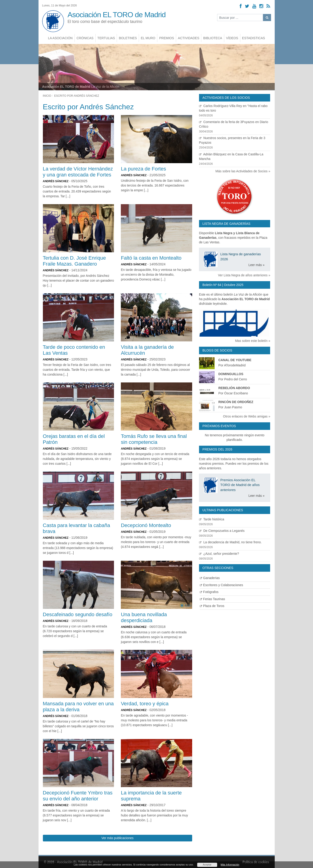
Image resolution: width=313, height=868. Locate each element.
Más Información (230, 865)
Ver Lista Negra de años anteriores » (244, 275)
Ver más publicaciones (117, 838)
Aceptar (207, 865)
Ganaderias (210, 578)
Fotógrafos (209, 592)
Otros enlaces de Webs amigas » (247, 416)
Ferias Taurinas (212, 599)
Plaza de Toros (212, 606)
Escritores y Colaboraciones (221, 585)
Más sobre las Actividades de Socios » (243, 171)
